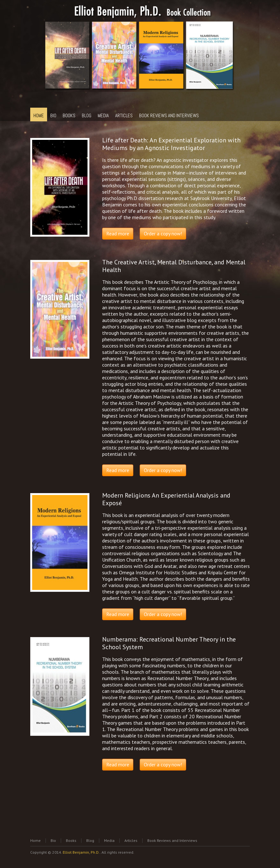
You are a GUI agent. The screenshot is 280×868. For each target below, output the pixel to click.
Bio (53, 840)
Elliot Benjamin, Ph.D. (81, 852)
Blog (90, 840)
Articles (131, 840)
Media (109, 840)
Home (35, 840)
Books (71, 840)
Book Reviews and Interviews (172, 840)
